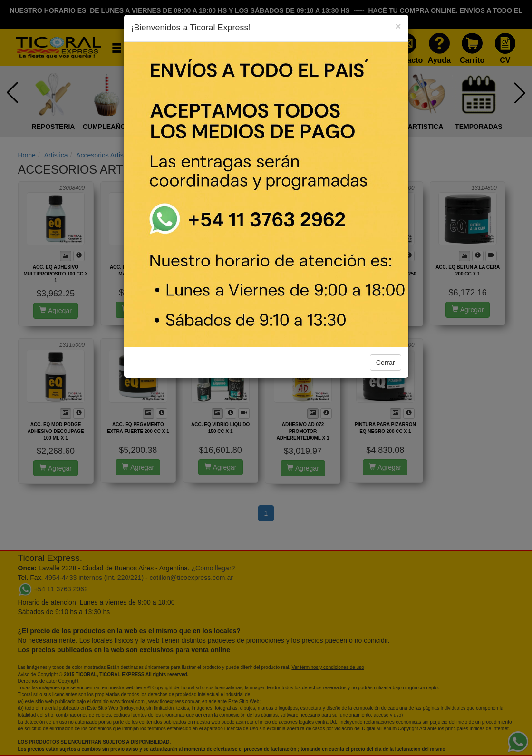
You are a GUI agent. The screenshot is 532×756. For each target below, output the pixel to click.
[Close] (398, 26)
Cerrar (386, 363)
